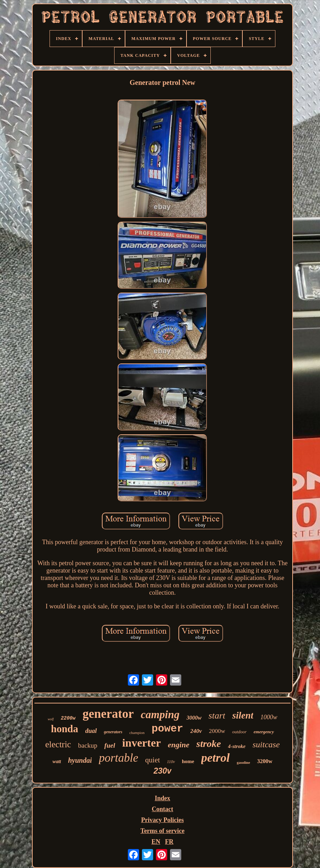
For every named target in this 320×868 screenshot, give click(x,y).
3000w (194, 718)
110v (171, 762)
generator (108, 714)
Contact (162, 809)
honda (64, 729)
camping (160, 715)
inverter (142, 743)
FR (169, 842)
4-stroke (237, 746)
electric (58, 744)
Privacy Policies (162, 820)
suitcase (266, 745)
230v (162, 771)
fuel (110, 745)
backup (88, 745)
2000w (217, 731)
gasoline (243, 762)
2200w (68, 718)
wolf (51, 719)
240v (196, 731)
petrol (215, 758)
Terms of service (162, 831)
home (188, 761)
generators (113, 732)
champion (137, 733)
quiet (152, 760)
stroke (209, 744)
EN (156, 842)
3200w (265, 761)
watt (57, 762)
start (217, 716)
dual (91, 731)
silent (243, 715)
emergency (264, 732)
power (168, 729)
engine (179, 745)
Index (162, 798)
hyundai (80, 760)
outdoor (239, 732)
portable (118, 758)
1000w (269, 717)
